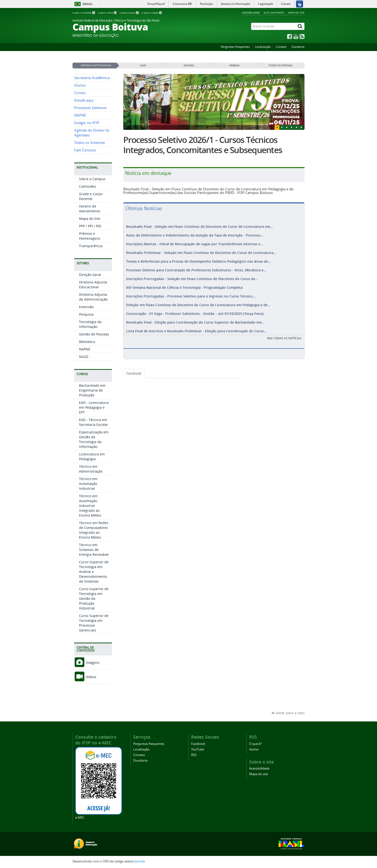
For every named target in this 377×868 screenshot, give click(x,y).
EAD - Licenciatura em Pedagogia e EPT (94, 407)
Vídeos (85, 677)
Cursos (80, 93)
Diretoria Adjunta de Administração (93, 297)
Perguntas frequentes (235, 47)
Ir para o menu (108, 13)
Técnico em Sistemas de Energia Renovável (94, 550)
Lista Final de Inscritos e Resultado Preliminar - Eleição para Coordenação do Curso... (196, 325)
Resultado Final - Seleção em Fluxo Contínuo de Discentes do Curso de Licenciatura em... (199, 226)
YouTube (198, 749)
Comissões (88, 186)
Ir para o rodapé (152, 13)
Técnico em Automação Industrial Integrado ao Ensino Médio (90, 506)
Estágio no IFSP (87, 123)
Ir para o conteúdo (84, 13)
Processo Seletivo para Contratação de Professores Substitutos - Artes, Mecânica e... (196, 268)
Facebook (134, 367)
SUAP (143, 65)
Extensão (86, 307)
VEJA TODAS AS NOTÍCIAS (284, 332)
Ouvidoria (298, 47)
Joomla (140, 861)
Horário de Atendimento (90, 209)
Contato (281, 47)
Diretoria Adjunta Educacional (93, 285)
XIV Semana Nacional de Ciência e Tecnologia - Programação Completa (184, 284)
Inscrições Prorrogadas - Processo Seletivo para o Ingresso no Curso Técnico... (191, 292)
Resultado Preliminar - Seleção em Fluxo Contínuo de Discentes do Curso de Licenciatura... (201, 251)
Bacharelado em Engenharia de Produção (92, 390)
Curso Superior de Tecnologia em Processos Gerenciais (94, 623)
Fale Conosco (85, 150)
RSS (194, 755)
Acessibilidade (251, 13)
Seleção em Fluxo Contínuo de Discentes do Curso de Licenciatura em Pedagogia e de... (198, 300)
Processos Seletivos (90, 108)
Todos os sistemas (280, 65)
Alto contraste (274, 13)
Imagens (87, 663)
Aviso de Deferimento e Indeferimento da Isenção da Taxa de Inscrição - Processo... (195, 235)
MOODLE (189, 65)
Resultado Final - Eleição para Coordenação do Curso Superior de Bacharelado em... (195, 317)
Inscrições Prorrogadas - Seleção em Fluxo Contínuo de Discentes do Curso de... (192, 276)
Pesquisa (86, 314)
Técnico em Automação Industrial (88, 484)
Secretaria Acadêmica (92, 78)
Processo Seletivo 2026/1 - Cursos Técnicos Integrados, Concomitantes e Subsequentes (203, 145)
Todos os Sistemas (90, 143)
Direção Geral (90, 275)
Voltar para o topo (288, 713)
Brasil (88, 4)
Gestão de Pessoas (94, 334)
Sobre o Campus (92, 179)
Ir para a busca (129, 13)
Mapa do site (296, 13)
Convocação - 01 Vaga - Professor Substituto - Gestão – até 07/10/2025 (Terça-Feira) (195, 309)
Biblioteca (87, 342)
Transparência (91, 246)
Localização (263, 47)
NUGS (84, 357)
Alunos (80, 85)
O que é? (255, 744)
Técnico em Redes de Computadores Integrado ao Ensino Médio (94, 530)
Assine (254, 749)
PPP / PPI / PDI (90, 226)
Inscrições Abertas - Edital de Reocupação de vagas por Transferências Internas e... (195, 243)
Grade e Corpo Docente (91, 196)
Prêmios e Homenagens (90, 236)
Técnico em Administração (91, 469)
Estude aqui (84, 100)
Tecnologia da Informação (90, 324)
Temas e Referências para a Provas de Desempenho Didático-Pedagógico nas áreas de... (199, 259)
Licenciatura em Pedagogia (92, 456)
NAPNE (80, 115)
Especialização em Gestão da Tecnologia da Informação (94, 439)
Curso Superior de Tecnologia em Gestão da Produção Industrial (94, 598)
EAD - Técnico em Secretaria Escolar (94, 422)
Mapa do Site (90, 219)
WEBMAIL (235, 65)
